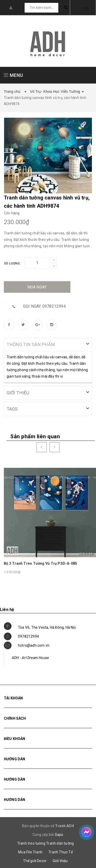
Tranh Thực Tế (61, 852)
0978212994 (28, 636)
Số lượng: (12, 263)
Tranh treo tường (31, 843)
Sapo (59, 834)
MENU (13, 75)
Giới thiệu (60, 860)
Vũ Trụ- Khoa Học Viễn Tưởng (55, 92)
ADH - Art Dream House (30, 657)
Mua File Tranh (30, 852)
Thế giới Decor (35, 860)
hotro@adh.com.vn (34, 645)
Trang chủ (13, 92)
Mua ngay (37, 287)
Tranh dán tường (60, 843)
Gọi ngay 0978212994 (44, 306)
